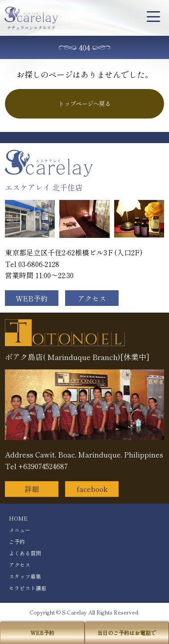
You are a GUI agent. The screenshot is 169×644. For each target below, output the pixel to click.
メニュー (20, 530)
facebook (92, 489)
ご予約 (17, 541)
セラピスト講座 (28, 588)
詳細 (32, 489)
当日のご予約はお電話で (127, 633)
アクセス (92, 298)
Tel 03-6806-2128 (32, 264)
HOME (18, 518)
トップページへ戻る (84, 104)
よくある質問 (25, 553)
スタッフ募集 (25, 576)
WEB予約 (32, 298)
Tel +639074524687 (36, 466)
